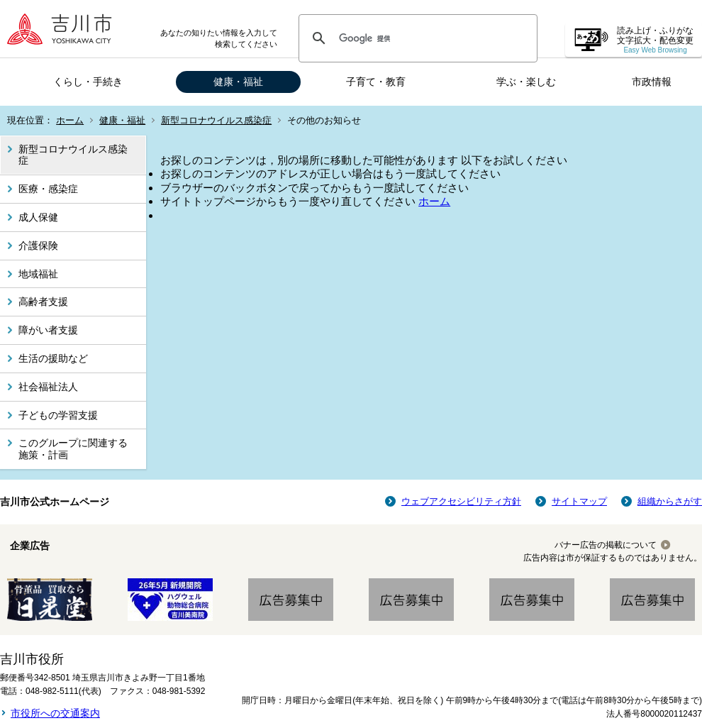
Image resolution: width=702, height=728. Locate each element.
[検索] (416, 38)
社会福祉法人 (48, 387)
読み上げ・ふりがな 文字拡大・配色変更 (655, 40)
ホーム (70, 120)
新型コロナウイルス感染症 (216, 120)
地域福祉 (38, 274)
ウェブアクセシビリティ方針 (461, 501)
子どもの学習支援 (58, 415)
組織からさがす (670, 501)
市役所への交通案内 (55, 713)
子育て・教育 (376, 82)
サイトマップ (579, 501)
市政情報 (652, 82)
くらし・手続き (88, 82)
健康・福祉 (238, 82)
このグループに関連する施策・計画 (73, 449)
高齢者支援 (43, 302)
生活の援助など (53, 358)
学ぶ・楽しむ (526, 82)
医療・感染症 (48, 189)
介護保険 (38, 246)
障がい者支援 (48, 330)
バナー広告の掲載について (606, 545)
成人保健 (38, 217)
